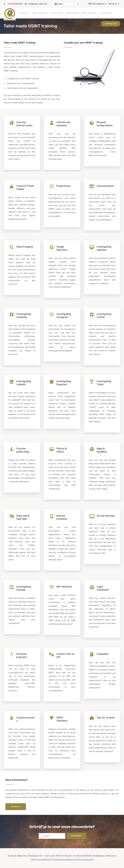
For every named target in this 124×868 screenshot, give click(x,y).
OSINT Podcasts (89, 13)
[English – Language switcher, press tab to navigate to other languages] (66, 4)
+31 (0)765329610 (15, 4)
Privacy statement (84, 860)
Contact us (113, 4)
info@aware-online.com (38, 4)
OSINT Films (106, 13)
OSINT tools (57, 13)
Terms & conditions (40, 860)
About (24, 13)
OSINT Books (72, 13)
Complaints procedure (62, 860)
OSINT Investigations (96, 4)
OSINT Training (39, 13)
